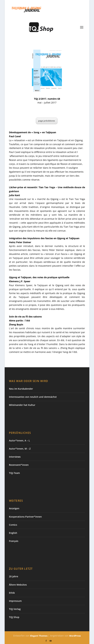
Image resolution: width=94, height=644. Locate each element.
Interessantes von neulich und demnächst (33, 397)
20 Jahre (14, 576)
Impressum (15, 601)
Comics (13, 525)
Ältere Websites (18, 585)
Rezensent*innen (19, 465)
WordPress (75, 636)
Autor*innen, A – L (19, 441)
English (13, 533)
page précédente (47, 121)
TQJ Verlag (15, 609)
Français (14, 541)
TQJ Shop (14, 617)
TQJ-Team (14, 473)
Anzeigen (14, 508)
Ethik (12, 593)
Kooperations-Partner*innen (25, 517)
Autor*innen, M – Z (20, 449)
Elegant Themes (39, 636)
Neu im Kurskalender (21, 389)
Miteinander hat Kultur (22, 405)
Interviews (15, 457)
